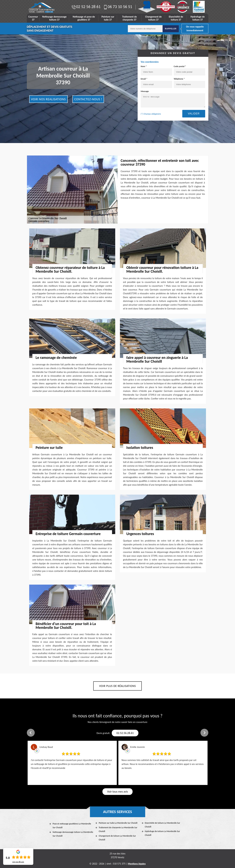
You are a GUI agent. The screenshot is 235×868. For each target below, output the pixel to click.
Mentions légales (137, 864)
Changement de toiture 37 (153, 18)
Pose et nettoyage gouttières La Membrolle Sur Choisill (72, 826)
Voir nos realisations (48, 99)
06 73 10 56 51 (117, 7)
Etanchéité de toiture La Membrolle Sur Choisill (162, 825)
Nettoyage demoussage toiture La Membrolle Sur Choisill (73, 834)
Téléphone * (189, 83)
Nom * (156, 70)
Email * (156, 83)
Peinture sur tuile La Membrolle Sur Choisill (118, 823)
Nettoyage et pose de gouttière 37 (84, 18)
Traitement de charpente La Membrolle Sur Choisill (118, 829)
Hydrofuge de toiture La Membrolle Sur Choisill (162, 833)
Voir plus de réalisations (117, 686)
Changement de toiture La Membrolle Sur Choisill (117, 838)
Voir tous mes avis (117, 792)
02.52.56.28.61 (125, 733)
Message (173, 99)
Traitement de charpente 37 (129, 18)
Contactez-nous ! (88, 99)
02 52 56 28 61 (86, 7)
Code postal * (189, 70)
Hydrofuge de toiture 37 (198, 18)
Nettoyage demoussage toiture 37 (54, 18)
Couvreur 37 (33, 18)
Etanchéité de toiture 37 (176, 18)
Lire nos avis (18, 862)
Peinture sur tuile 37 (108, 18)
